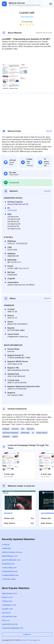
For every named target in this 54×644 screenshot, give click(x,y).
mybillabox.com (9, 605)
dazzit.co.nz (7, 597)
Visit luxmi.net (27, 16)
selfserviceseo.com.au (12, 552)
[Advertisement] (27, 57)
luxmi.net (37, 139)
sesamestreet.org (10, 624)
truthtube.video (9, 579)
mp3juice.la (7, 601)
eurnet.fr (8, 513)
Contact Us (27, 634)
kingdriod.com (8, 564)
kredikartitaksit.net (10, 575)
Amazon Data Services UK (18, 204)
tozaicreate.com (9, 568)
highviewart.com (9, 593)
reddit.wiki (6, 548)
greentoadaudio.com (11, 560)
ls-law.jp (6, 544)
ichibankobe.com (10, 571)
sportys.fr (6, 613)
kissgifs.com (7, 609)
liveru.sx (6, 620)
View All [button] (49, 131)
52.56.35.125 (12, 210)
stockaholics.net (9, 616)
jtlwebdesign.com (10, 556)
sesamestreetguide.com (13, 628)
